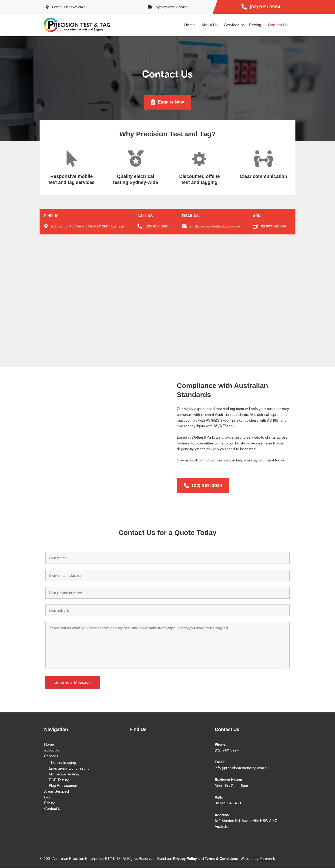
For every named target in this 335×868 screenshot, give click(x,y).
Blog (48, 797)
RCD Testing (59, 780)
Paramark (267, 859)
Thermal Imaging (62, 763)
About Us (209, 25)
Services (232, 25)
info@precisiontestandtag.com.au (242, 768)
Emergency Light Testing (69, 768)
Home (189, 25)
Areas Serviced (57, 791)
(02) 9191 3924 (157, 226)
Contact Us (278, 25)
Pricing (255, 25)
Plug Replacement (64, 786)
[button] (242, 25)
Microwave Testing (64, 774)
